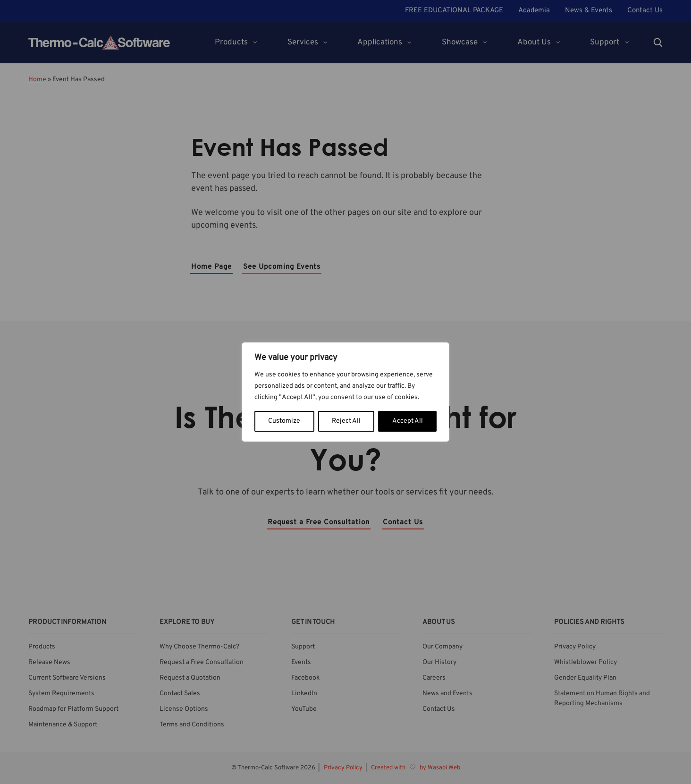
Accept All (408, 421)
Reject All (346, 421)
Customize (284, 421)
